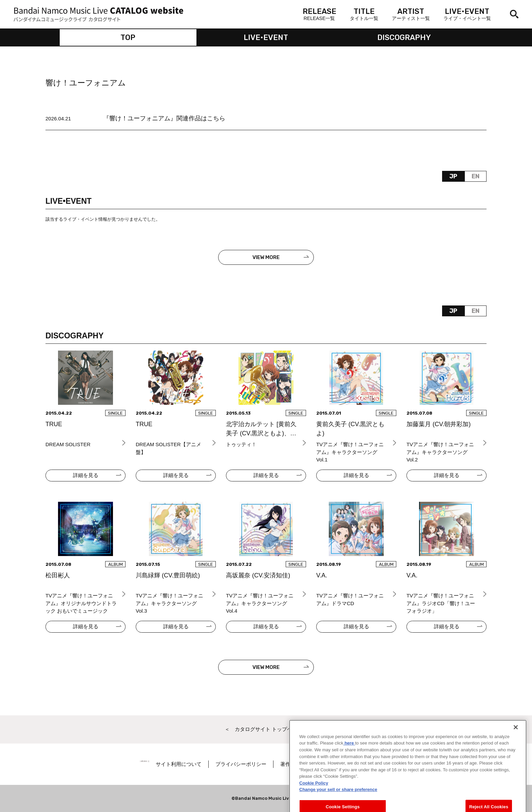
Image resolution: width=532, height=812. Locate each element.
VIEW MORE (266, 257)
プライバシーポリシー (258, 764)
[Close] (516, 735)
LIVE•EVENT (266, 37)
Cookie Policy (314, 791)
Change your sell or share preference (338, 798)
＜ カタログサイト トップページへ (266, 729)
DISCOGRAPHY (404, 37)
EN (476, 176)
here (349, 751)
